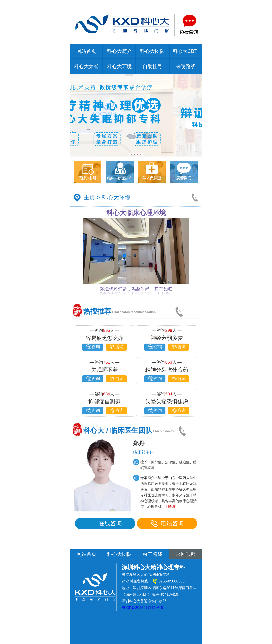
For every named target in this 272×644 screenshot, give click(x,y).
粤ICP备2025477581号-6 (142, 608)
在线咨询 (105, 523)
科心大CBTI (186, 51)
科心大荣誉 (86, 66)
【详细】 (171, 507)
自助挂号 (152, 66)
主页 (89, 197)
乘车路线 (153, 554)
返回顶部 (186, 554)
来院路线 (186, 66)
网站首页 (86, 51)
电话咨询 (167, 523)
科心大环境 (119, 66)
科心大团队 (152, 51)
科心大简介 (119, 51)
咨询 (93, 347)
